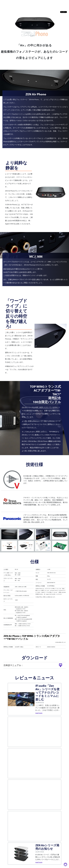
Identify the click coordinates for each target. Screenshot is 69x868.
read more (39, 713)
